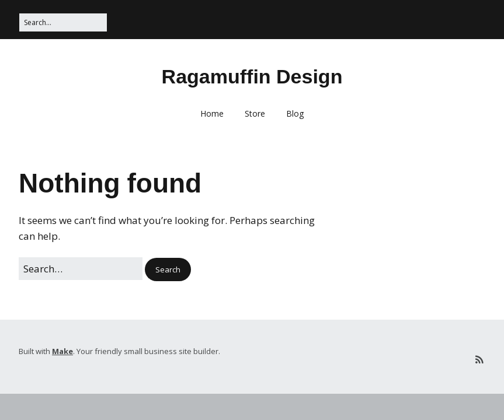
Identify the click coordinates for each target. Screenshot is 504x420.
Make (62, 351)
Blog (295, 113)
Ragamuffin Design (252, 76)
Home (212, 113)
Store (255, 113)
